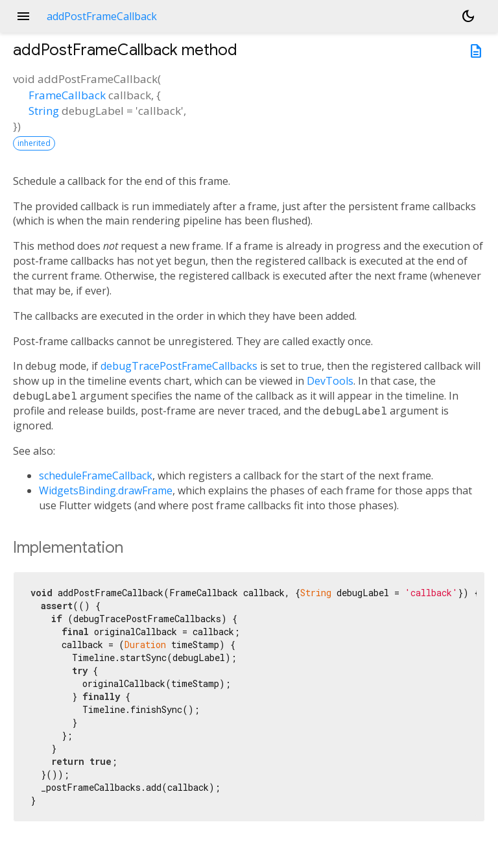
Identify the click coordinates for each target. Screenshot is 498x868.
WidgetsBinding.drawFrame (106, 490)
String (44, 111)
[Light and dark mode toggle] (468, 16)
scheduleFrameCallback (96, 476)
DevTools (330, 381)
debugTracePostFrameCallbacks (179, 366)
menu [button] (23, 16)
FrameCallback (67, 95)
